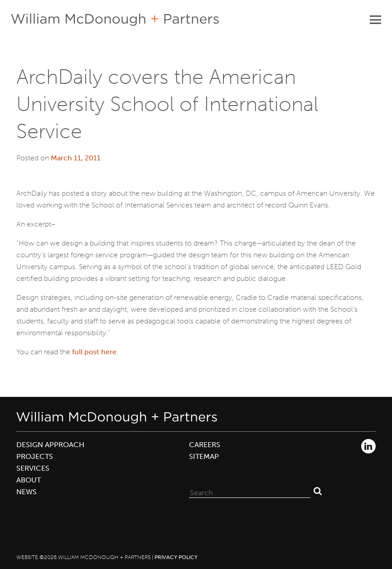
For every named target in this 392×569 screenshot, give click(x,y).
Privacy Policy (176, 557)
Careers (205, 445)
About (29, 480)
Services (33, 468)
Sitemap (204, 456)
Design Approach (50, 445)
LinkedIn (368, 446)
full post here (94, 352)
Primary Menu (375, 19)
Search (318, 491)
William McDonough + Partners (115, 20)
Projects (35, 456)
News (27, 492)
